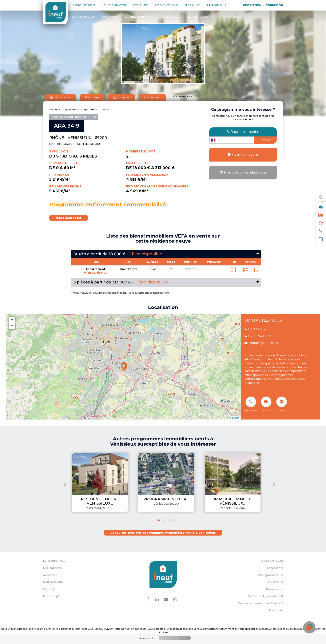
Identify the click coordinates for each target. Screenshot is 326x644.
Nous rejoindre (53, 582)
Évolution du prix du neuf (266, 596)
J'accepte (175, 638)
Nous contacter (114, 5)
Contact (49, 589)
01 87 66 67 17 (258, 329)
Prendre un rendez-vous (243, 172)
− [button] (12, 326)
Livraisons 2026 (83, 17)
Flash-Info (192, 5)
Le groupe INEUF (55, 560)
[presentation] (65, 484)
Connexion (274, 5)
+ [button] (12, 320)
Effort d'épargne (202, 17)
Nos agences (52, 568)
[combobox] (214, 140)
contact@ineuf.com (261, 343)
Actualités (140, 5)
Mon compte (52, 596)
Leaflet (236, 418)
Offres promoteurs (270, 575)
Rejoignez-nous (166, 5)
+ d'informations (243, 154)
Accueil (54, 109)
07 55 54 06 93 (258, 336)
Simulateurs (173, 17)
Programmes (69, 109)
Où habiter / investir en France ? (260, 603)
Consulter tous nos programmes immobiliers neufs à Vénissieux (163, 532)
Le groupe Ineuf (83, 5)
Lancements (110, 17)
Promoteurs (231, 17)
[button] (159, 520)
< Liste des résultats (181, 96)
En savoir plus (95, 272)
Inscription (252, 5)
